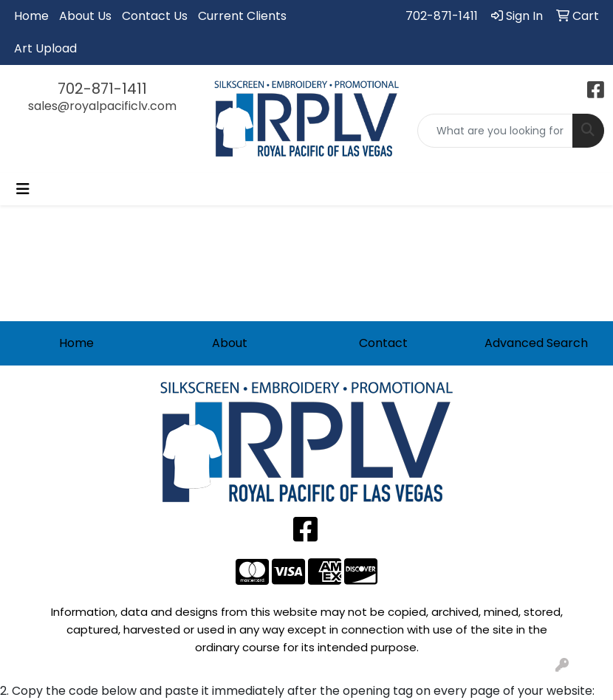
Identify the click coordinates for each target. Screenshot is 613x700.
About (230, 343)
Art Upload (45, 48)
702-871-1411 (442, 16)
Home (31, 16)
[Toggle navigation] (23, 189)
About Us (85, 16)
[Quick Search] (495, 131)
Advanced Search (536, 343)
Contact (383, 343)
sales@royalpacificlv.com (102, 106)
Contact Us (155, 16)
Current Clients (242, 16)
